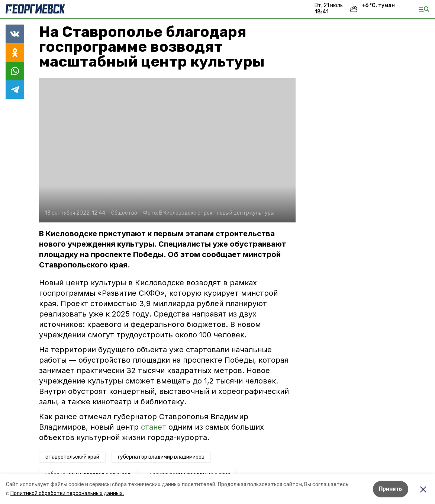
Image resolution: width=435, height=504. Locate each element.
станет (154, 427)
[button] (167, 150)
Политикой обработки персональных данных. (67, 493)
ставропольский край (72, 457)
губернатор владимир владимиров (161, 457)
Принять (391, 489)
